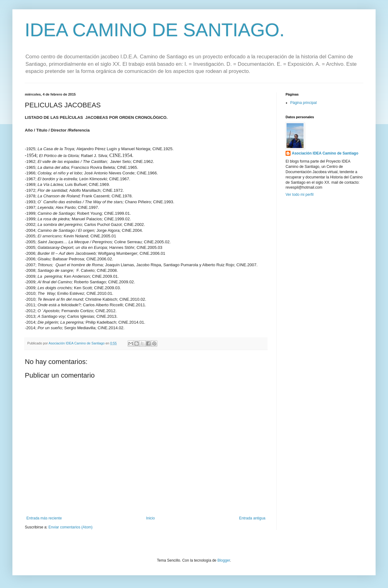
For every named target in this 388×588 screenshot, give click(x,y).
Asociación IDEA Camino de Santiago (325, 153)
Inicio (151, 518)
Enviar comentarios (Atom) (70, 527)
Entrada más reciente (44, 518)
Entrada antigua (252, 518)
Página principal (303, 103)
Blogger (224, 560)
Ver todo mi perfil (300, 195)
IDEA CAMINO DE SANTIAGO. (155, 30)
